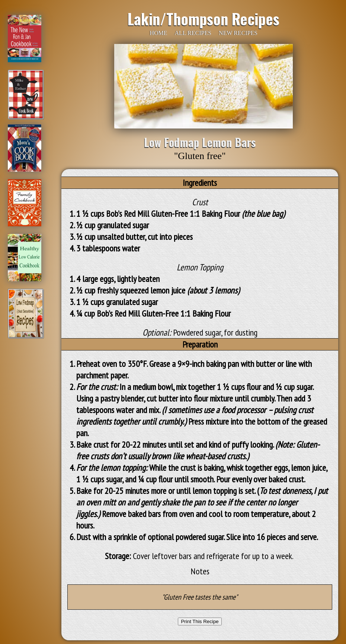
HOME (158, 33)
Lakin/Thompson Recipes (204, 19)
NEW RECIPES (238, 33)
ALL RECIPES (193, 33)
